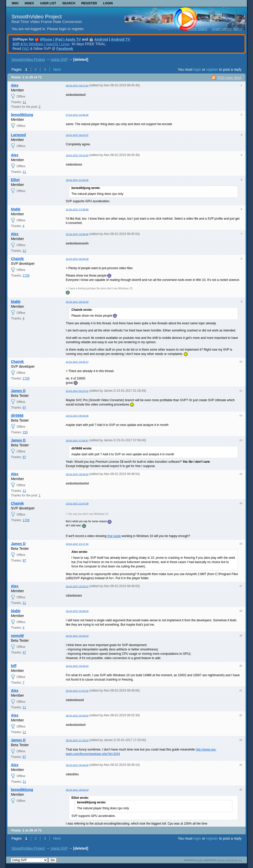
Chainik (17, 259)
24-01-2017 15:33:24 (77, 636)
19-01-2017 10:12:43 (77, 155)
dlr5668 (17, 415)
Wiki (15, 3)
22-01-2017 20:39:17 (77, 362)
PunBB (199, 860)
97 (24, 408)
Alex (15, 85)
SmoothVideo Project (37, 16)
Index (29, 3)
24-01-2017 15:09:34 (77, 611)
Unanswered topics (227, 29)
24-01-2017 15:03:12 (77, 586)
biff (14, 666)
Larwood (18, 135)
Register (89, 3)
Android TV (121, 39)
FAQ (26, 49)
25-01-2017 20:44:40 (77, 765)
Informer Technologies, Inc (229, 860)
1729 (26, 276)
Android (101, 39)
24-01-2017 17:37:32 (77, 691)
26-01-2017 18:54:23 (77, 790)
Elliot (15, 180)
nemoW (17, 636)
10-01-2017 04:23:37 (77, 135)
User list (48, 3)
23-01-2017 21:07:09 (77, 503)
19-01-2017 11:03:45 (77, 180)
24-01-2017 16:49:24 (77, 666)
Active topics (197, 29)
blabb (16, 209)
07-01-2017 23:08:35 (77, 115)
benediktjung (22, 115)
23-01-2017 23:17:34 (77, 544)
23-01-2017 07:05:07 (77, 440)
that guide (114, 536)
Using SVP (59, 60)
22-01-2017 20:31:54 (77, 302)
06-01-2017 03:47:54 (77, 85)
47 (24, 652)
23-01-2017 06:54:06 (77, 416)
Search (69, 3)
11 (24, 102)
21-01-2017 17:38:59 (77, 209)
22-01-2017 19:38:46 (77, 234)
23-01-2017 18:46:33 (77, 474)
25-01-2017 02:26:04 (77, 715)
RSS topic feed (229, 78)
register (212, 69)
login (197, 69)
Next (57, 69)
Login (108, 3)
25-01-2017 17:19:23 (77, 740)
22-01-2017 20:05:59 (77, 259)
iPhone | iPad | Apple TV (60, 39)
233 (25, 432)
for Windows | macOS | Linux (41, 44)
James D (18, 391)
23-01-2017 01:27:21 (77, 391)
